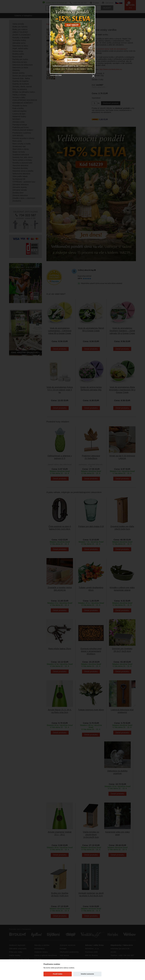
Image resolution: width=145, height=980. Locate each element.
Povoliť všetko (58, 974)
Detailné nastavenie (87, 974)
